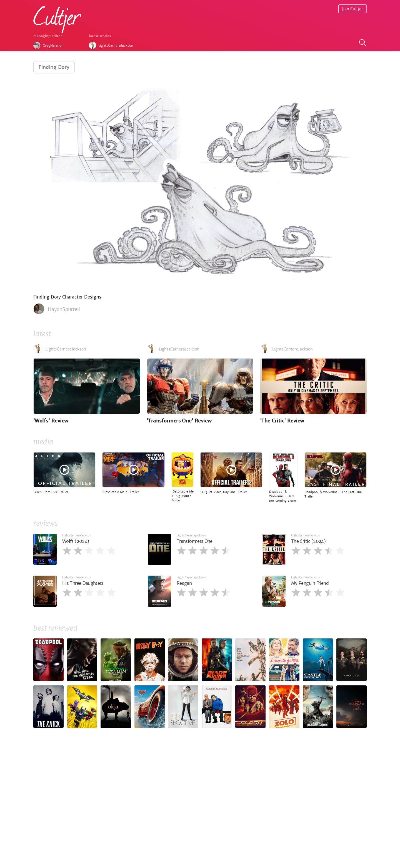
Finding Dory (54, 67)
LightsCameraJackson (77, 535)
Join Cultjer (352, 9)
